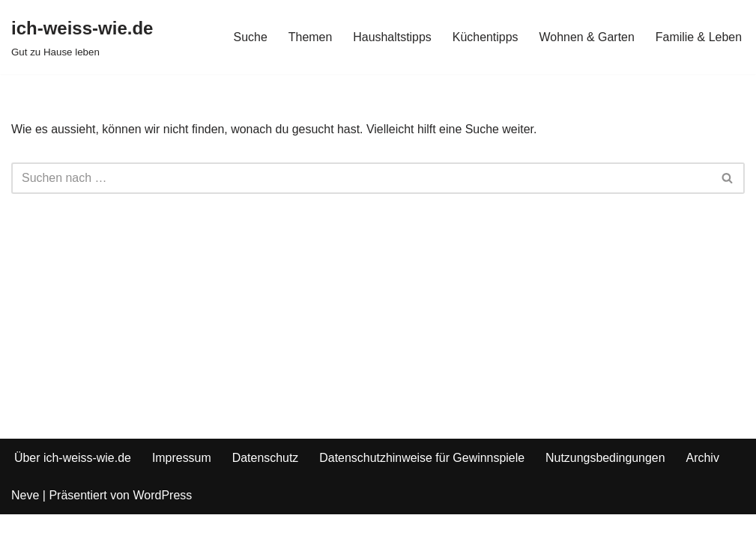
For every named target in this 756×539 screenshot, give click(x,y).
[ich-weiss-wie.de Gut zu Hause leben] (82, 37)
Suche (249, 37)
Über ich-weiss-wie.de (73, 482)
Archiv (705, 482)
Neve (25, 520)
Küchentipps (485, 37)
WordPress (162, 520)
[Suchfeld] (361, 178)
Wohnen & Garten (587, 37)
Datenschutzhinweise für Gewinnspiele (424, 482)
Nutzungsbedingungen (607, 482)
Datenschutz (266, 482)
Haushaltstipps (391, 37)
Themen (309, 37)
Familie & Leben (698, 37)
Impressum (182, 482)
